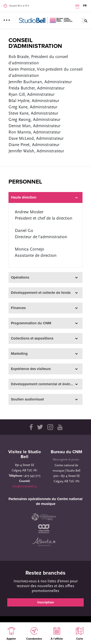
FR (85, 6)
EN (77, 6)
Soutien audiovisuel (44, 399)
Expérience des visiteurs (44, 369)
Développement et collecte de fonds (44, 293)
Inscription (46, 602)
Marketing (44, 354)
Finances (44, 308)
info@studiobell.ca (25, 486)
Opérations (44, 278)
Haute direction (44, 197)
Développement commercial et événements (47, 384)
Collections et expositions (44, 338)
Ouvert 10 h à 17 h (19, 6)
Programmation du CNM (44, 323)
